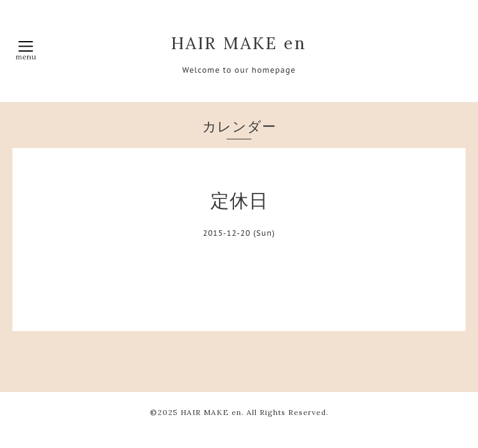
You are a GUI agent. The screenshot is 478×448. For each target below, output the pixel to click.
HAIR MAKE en (239, 43)
